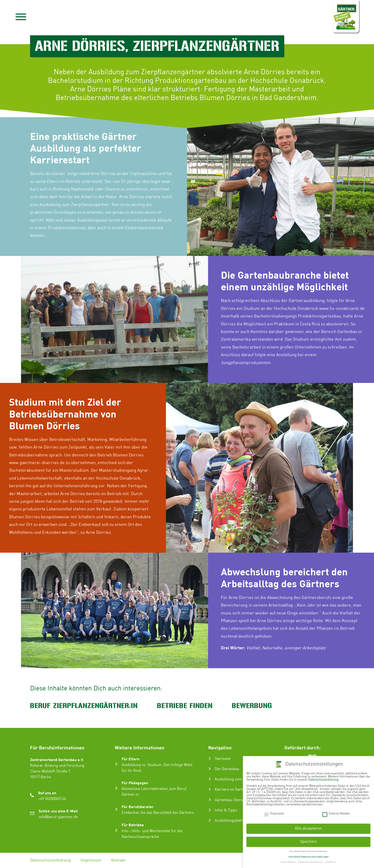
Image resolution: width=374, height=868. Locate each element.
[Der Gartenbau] (210, 769)
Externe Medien (336, 814)
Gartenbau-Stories (230, 800)
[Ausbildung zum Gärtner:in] (210, 779)
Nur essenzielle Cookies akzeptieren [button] (308, 851)
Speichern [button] (309, 842)
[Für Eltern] (116, 764)
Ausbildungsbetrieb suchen (238, 821)
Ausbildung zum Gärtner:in (237, 779)
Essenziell (274, 814)
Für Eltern (131, 759)
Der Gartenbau (227, 769)
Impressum (91, 860)
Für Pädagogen (135, 783)
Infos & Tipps (226, 810)
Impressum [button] (330, 862)
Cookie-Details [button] (288, 862)
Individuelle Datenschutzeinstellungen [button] (308, 857)
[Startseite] (210, 758)
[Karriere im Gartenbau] (210, 789)
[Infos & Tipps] (210, 810)
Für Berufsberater (138, 807)
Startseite (223, 759)
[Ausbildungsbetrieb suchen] (210, 820)
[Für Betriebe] (116, 830)
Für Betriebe (133, 825)
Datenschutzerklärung (50, 860)
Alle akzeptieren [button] (308, 828)
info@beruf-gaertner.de (58, 817)
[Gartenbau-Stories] (210, 800)
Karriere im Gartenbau (234, 790)
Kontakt (118, 860)
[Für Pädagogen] (116, 788)
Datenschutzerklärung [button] (310, 862)
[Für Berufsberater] (116, 809)
